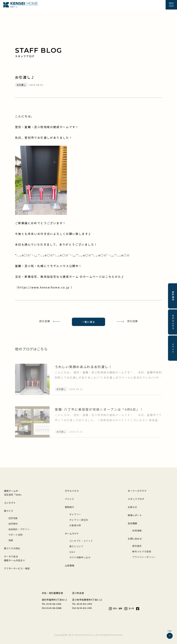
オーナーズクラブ (137, 491)
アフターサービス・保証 (17, 568)
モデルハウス (72, 491)
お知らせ (132, 507)
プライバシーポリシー (144, 557)
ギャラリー (75, 514)
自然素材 (13, 524)
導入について (76, 546)
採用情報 (137, 531)
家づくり (9, 511)
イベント (70, 499)
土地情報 (70, 565)
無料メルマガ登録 (142, 551)
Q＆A (72, 552)
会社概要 (132, 523)
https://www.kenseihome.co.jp (44, 287)
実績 (11, 540)
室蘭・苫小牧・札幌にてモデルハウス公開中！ (48, 266)
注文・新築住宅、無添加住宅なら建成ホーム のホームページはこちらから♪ (70, 277)
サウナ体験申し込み (80, 557)
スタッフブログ (136, 499)
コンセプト (10, 503)
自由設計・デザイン (19, 529)
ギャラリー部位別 (79, 520)
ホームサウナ (72, 533)
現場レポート (135, 515)
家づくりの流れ (12, 548)
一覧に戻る (89, 322)
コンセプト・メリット (81, 541)
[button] (171, 5)
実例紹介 (70, 507)
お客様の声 (75, 525)
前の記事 (45, 321)
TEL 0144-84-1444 (82, 604)
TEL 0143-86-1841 (52, 604)
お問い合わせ (135, 539)
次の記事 (132, 321)
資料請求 (137, 546)
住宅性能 (13, 518)
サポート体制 (16, 535)
